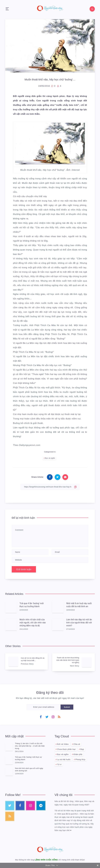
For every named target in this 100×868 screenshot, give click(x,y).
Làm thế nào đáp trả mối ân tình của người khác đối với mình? (79, 623)
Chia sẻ (77, 744)
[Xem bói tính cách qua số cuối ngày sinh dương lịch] (9, 771)
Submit (67, 707)
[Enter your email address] (44, 707)
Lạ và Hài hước (64, 759)
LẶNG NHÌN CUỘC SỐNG (46, 860)
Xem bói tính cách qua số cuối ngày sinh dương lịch (29, 770)
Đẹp (82, 749)
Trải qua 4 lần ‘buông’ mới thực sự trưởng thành (32, 605)
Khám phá (78, 754)
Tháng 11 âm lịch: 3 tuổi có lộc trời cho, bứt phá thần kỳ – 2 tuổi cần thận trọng (30, 746)
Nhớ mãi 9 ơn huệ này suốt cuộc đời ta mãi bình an (79, 605)
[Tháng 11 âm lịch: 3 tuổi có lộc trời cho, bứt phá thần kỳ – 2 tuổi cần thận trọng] (9, 747)
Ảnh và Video (63, 744)
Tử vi (59, 764)
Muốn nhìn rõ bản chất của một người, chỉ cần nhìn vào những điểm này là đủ (33, 623)
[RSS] (59, 717)
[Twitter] (47, 717)
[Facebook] (41, 717)
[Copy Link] (50, 487)
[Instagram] (53, 717)
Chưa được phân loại (66, 749)
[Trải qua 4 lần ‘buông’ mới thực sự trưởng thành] (9, 760)
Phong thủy (80, 759)
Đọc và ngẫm (50, 458)
